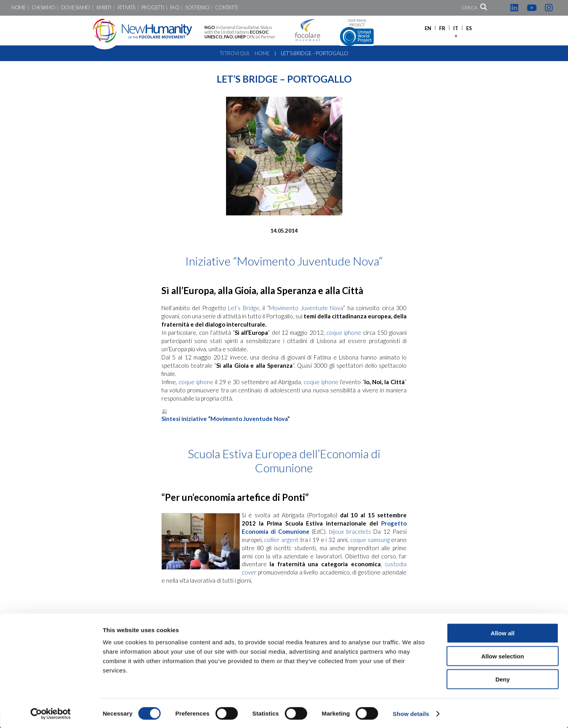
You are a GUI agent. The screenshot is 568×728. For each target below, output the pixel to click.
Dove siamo (76, 8)
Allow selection (502, 655)
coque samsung (370, 540)
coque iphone (344, 332)
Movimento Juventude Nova (306, 308)
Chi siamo (43, 8)
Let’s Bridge (243, 308)
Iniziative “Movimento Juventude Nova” (284, 261)
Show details (411, 713)
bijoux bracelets (350, 531)
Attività (126, 8)
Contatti (226, 8)
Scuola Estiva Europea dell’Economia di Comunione (284, 461)
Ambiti (103, 8)
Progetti (153, 8)
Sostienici (197, 8)
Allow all (503, 632)
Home (19, 8)
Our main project (357, 32)
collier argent (281, 540)
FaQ (175, 8)
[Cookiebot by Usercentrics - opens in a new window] (51, 713)
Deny (503, 678)
